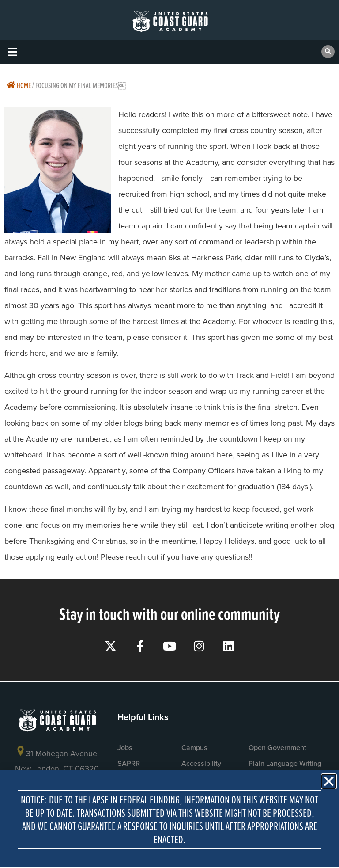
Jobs (125, 748)
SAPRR (129, 763)
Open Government (277, 748)
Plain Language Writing (285, 763)
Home (19, 85)
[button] (12, 52)
